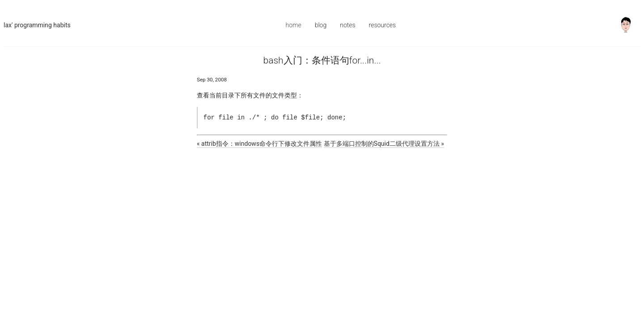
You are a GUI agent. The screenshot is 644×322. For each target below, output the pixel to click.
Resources (383, 25)
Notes (347, 25)
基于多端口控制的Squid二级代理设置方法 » (384, 144)
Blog (321, 25)
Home (294, 25)
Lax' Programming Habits (37, 25)
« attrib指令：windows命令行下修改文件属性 (259, 144)
